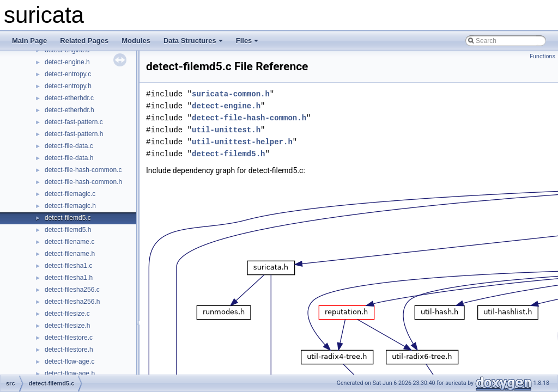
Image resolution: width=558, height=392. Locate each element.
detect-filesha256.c (72, 290)
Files (247, 41)
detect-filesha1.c (68, 266)
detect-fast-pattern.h (74, 134)
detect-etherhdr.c (69, 98)
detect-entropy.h (68, 86)
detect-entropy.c (68, 74)
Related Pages (84, 41)
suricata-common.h (231, 94)
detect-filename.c (69, 242)
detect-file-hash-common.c (83, 170)
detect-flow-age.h (70, 373)
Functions (542, 56)
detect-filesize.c (67, 314)
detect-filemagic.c (70, 194)
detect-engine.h (67, 62)
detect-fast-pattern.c (74, 122)
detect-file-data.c (69, 146)
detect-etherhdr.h (69, 110)
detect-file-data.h (69, 158)
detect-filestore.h (69, 350)
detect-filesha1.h (69, 278)
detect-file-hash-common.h (83, 182)
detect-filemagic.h (70, 206)
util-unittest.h (226, 130)
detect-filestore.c (69, 338)
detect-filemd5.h (68, 230)
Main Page (29, 41)
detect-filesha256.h (72, 302)
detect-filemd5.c (68, 218)
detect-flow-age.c (69, 362)
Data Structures (193, 41)
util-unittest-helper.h (242, 142)
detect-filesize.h (67, 326)
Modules (136, 41)
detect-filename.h (70, 254)
